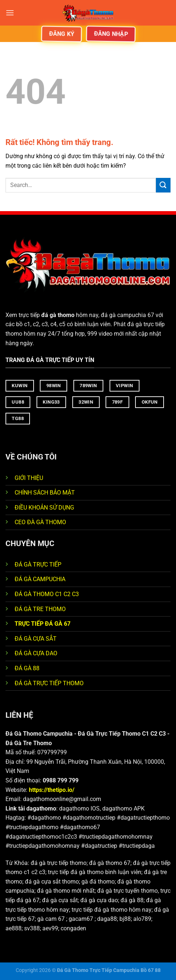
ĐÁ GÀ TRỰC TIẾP (39, 565)
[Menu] (10, 13)
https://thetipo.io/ (52, 790)
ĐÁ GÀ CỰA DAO (36, 653)
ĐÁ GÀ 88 (27, 668)
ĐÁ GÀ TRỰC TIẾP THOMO (49, 683)
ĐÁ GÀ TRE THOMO (40, 609)
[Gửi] (163, 185)
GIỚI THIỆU (29, 478)
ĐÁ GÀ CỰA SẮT (36, 639)
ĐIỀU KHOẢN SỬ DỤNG (44, 508)
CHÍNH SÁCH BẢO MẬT (45, 493)
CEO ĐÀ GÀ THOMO (40, 522)
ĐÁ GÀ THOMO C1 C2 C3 (47, 594)
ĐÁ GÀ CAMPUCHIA (40, 579)
